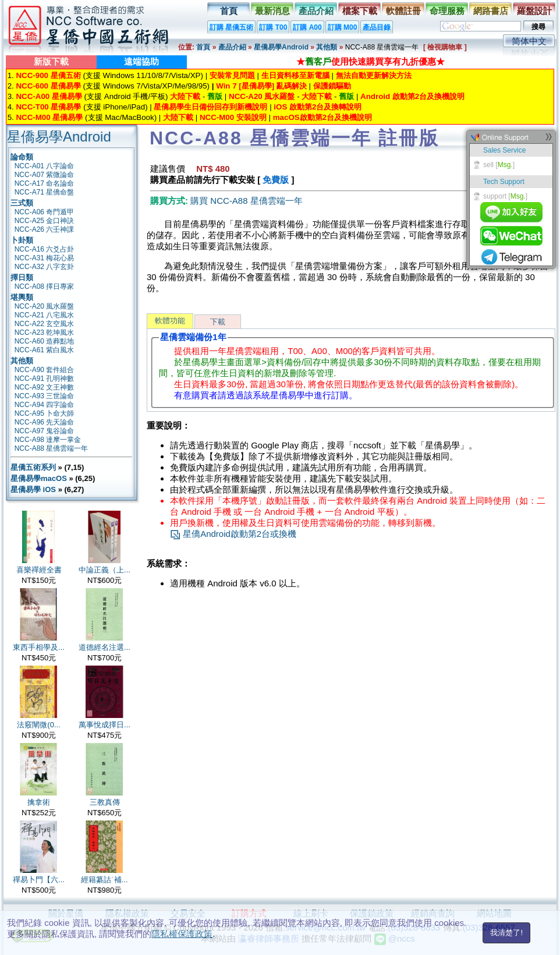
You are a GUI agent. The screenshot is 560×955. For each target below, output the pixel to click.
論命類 (22, 157)
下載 (218, 322)
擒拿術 (39, 802)
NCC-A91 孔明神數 (45, 379)
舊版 (215, 96)
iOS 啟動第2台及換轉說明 (318, 107)
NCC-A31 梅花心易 (45, 258)
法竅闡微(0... (38, 725)
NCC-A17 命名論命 (45, 183)
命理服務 (447, 11)
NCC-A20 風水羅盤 (262, 96)
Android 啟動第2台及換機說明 (412, 96)
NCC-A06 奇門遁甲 (45, 212)
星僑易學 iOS (33, 489)
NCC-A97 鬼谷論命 (45, 431)
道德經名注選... (104, 647)
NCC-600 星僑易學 (48, 86)
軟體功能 (170, 321)
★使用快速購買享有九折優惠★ (371, 61)
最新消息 (272, 11)
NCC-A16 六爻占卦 (45, 249)
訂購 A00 (307, 27)
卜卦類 (22, 240)
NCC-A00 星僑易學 (49, 96)
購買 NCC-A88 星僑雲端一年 (247, 201)
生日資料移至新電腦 (295, 75)
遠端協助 (141, 61)
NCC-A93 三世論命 (45, 396)
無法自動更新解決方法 (374, 75)
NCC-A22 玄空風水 (45, 324)
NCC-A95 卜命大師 (45, 413)
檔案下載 (360, 11)
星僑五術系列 (33, 467)
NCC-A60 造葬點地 (45, 341)
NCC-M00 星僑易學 (49, 117)
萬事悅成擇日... (104, 725)
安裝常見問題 (232, 75)
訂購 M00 (343, 27)
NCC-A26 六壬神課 (45, 229)
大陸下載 (185, 96)
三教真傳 (105, 802)
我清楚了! (506, 933)
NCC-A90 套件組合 (45, 370)
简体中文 (529, 41)
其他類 (327, 47)
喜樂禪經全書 (39, 570)
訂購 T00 (273, 27)
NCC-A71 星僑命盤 (45, 192)
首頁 (229, 11)
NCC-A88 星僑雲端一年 (52, 448)
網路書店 (491, 11)
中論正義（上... (104, 570)
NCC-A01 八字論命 (45, 166)
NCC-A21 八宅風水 (45, 315)
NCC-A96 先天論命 (45, 422)
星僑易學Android (281, 47)
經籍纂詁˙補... (104, 880)
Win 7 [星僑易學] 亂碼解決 (261, 86)
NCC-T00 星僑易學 (48, 107)
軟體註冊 (403, 11)
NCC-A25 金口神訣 (45, 221)
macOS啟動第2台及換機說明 (322, 117)
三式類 (22, 203)
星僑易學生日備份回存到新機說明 (210, 107)
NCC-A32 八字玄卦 (45, 267)
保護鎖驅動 (332, 86)
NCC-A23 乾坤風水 (45, 333)
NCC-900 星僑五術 (48, 75)
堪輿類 (22, 297)
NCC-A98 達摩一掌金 (48, 440)
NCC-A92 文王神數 (45, 387)
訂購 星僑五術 (231, 27)
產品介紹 (316, 11)
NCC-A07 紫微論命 (45, 175)
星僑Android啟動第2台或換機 (233, 534)
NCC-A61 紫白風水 (45, 350)
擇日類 (22, 277)
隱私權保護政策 (182, 934)
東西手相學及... (39, 647)
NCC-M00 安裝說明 (233, 117)
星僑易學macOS (39, 478)
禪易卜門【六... (39, 880)
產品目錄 (377, 27)
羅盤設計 (534, 11)
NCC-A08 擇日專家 (45, 286)
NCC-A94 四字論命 (45, 405)
